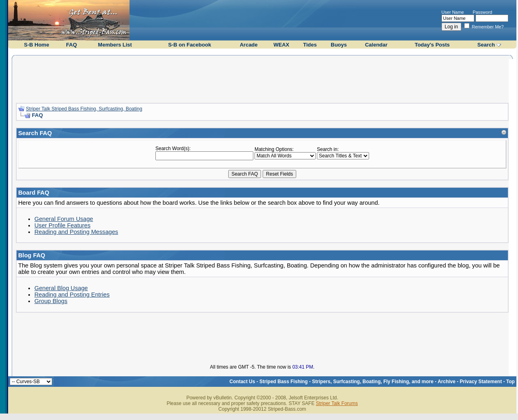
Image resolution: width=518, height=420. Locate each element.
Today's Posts (432, 45)
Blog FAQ (32, 255)
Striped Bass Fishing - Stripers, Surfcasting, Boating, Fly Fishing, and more (346, 382)
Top (511, 382)
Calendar (376, 45)
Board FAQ (34, 193)
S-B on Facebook (189, 45)
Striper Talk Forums (337, 403)
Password (482, 12)
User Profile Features (62, 225)
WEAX (281, 45)
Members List (115, 45)
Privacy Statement (481, 382)
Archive (446, 382)
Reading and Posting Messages (76, 232)
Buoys (339, 45)
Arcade (248, 45)
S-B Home (36, 45)
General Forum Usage (64, 219)
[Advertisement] (262, 78)
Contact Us (242, 382)
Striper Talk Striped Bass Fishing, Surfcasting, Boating (84, 109)
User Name (453, 12)
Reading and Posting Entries (72, 295)
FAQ (71, 45)
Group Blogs (51, 301)
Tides (310, 45)
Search (486, 45)
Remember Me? (484, 27)
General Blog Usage (61, 288)
